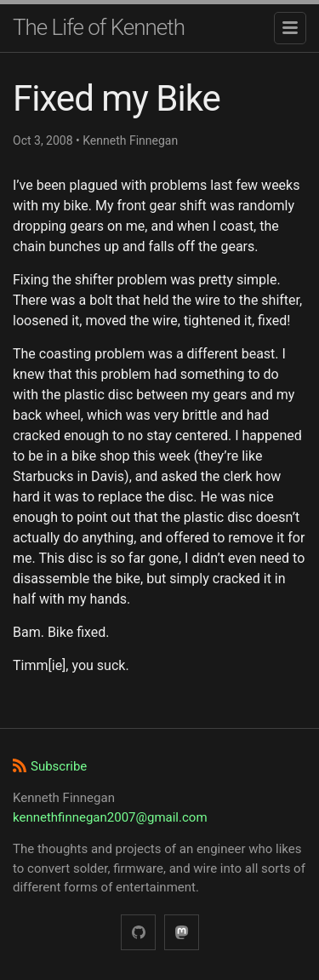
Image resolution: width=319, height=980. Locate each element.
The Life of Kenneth (99, 27)
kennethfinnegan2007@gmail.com (110, 817)
